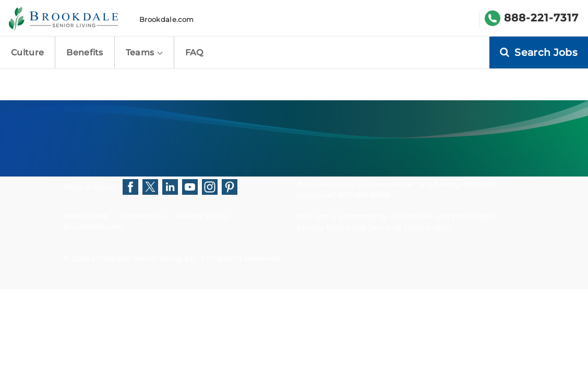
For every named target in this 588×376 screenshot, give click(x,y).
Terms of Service (399, 228)
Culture (27, 52)
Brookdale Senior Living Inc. (146, 258)
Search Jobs (87, 216)
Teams (144, 52)
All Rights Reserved (242, 258)
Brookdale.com (166, 19)
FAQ (194, 52)
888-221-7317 (541, 18)
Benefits (85, 52)
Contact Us (143, 216)
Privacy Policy (202, 216)
